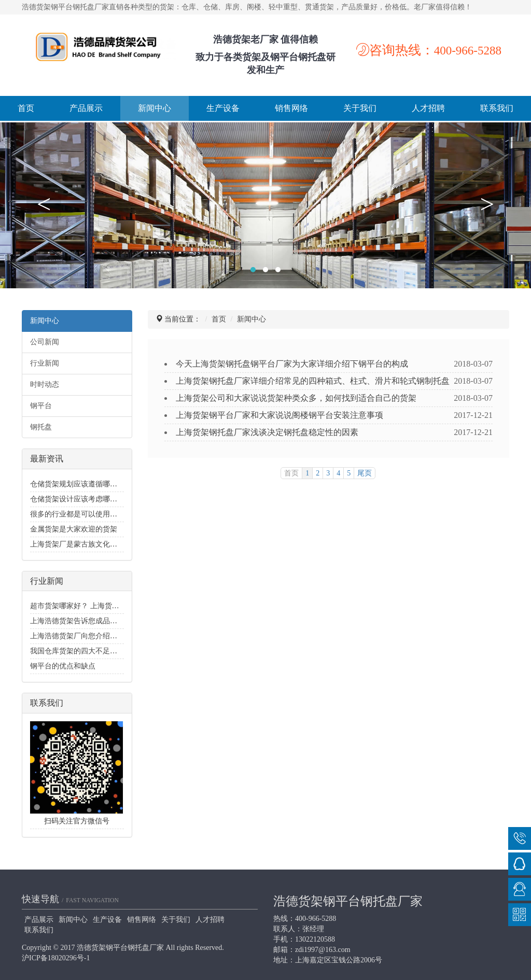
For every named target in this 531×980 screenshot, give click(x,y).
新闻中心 (155, 108)
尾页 (365, 473)
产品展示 (86, 108)
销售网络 (291, 108)
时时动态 (45, 384)
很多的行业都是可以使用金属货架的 (88, 514)
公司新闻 (45, 342)
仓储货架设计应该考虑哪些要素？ (85, 499)
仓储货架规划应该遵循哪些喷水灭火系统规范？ (106, 484)
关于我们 (360, 108)
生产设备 (223, 108)
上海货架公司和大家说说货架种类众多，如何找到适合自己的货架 (296, 398)
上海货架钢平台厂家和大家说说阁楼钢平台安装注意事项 (280, 415)
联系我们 (497, 108)
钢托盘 (41, 427)
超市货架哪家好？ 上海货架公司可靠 (89, 606)
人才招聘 (428, 108)
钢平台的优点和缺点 (63, 666)
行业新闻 (45, 363)
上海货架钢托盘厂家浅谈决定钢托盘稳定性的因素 (267, 432)
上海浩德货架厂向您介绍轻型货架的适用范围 (103, 636)
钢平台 (41, 406)
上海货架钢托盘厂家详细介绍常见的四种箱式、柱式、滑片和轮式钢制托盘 (313, 381)
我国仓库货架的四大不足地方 (77, 651)
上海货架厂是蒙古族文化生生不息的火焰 (95, 544)
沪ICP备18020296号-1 (56, 958)
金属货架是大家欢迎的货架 (74, 529)
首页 (26, 108)
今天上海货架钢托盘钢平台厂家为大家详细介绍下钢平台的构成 (292, 364)
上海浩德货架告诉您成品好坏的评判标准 (95, 621)
